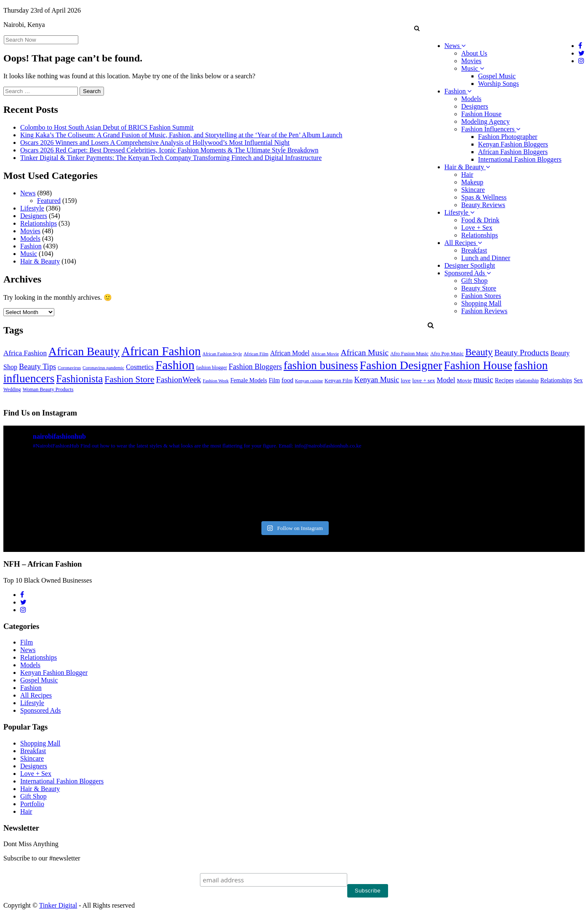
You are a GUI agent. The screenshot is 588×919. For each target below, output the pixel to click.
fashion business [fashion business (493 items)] (321, 365)
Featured (49, 201)
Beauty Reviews (483, 205)
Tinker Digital (58, 905)
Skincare (473, 190)
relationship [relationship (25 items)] (527, 381)
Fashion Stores (481, 296)
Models (471, 99)
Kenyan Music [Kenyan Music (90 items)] (376, 380)
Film (27, 642)
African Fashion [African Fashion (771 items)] (161, 351)
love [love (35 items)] (406, 380)
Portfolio (32, 804)
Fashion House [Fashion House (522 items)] (478, 365)
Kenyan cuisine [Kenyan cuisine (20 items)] (309, 381)
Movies (471, 61)
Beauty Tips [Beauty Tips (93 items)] (37, 367)
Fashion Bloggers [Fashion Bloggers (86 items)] (255, 367)
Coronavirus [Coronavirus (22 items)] (69, 368)
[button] (417, 28)
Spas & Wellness (484, 197)
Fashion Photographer (508, 137)
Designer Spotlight (470, 265)
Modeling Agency (486, 121)
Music (473, 68)
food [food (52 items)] (287, 380)
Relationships (480, 235)
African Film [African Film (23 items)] (256, 354)
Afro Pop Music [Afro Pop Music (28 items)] (447, 354)
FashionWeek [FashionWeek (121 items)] (179, 379)
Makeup (472, 182)
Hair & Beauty (467, 167)
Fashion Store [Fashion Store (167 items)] (129, 379)
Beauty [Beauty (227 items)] (479, 352)
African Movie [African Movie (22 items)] (325, 354)
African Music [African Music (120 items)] (365, 352)
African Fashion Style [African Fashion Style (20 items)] (222, 354)
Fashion (458, 91)
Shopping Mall (482, 303)
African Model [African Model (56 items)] (290, 353)
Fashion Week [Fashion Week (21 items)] (216, 381)
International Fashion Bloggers (520, 159)
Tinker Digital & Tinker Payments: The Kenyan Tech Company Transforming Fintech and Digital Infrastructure (171, 158)
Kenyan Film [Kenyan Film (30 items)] (338, 381)
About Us (474, 53)
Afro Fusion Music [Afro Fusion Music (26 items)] (409, 354)
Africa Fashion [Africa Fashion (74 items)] (25, 353)
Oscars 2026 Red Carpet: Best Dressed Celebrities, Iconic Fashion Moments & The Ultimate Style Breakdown (169, 150)
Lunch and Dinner (486, 258)
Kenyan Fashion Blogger (54, 673)
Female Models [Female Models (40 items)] (249, 380)
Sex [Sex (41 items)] (578, 380)
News (455, 46)
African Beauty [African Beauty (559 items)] (84, 351)
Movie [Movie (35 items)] (464, 380)
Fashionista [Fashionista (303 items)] (79, 379)
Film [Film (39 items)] (274, 380)
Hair (467, 174)
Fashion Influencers (491, 129)
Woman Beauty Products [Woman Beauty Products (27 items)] (48, 389)
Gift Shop (475, 281)
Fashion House (482, 114)
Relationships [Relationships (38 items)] (556, 380)
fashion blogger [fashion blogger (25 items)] (212, 368)
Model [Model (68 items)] (446, 380)
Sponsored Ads (468, 273)
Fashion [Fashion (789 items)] (175, 365)
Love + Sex (477, 228)
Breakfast (474, 250)
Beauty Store (479, 288)
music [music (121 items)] (483, 379)
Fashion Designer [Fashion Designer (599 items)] (401, 365)
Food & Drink (480, 220)
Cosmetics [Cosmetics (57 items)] (140, 367)
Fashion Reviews (484, 311)
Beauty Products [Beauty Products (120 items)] (522, 352)
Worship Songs (499, 84)
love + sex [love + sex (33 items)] (424, 380)
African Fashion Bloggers (513, 152)
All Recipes (463, 243)
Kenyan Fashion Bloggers (513, 144)
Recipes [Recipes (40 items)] (504, 380)
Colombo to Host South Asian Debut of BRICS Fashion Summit (107, 127)
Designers (475, 106)
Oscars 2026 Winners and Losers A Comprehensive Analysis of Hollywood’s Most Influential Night (155, 143)
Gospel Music (497, 76)
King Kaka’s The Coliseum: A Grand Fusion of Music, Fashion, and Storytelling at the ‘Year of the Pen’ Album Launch (181, 135)
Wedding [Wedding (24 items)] (12, 390)
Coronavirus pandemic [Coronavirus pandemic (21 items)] (103, 368)
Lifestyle (459, 212)
